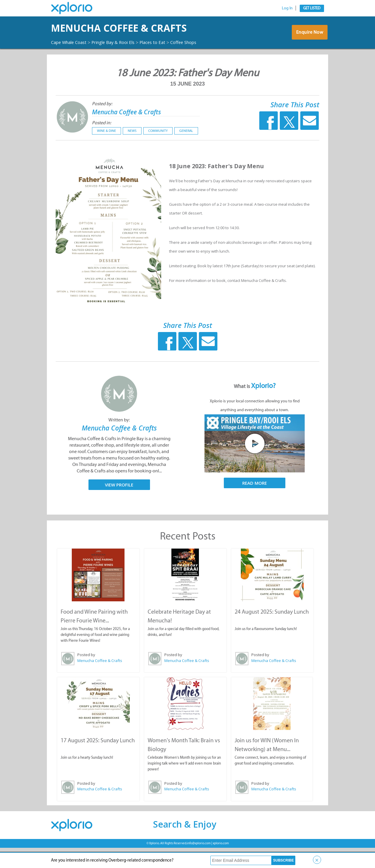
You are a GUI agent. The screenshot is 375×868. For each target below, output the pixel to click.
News (132, 152)
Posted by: (102, 125)
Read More (255, 504)
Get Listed (312, 8)
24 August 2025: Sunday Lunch (272, 632)
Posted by (86, 675)
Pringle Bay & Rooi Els (120, 58)
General (186, 152)
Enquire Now (309, 45)
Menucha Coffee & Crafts (132, 133)
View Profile (119, 506)
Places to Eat (163, 58)
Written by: (119, 441)
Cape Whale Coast (71, 58)
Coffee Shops (66, 64)
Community (158, 152)
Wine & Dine (106, 152)
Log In (287, 8)
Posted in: (102, 144)
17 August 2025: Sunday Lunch (97, 760)
